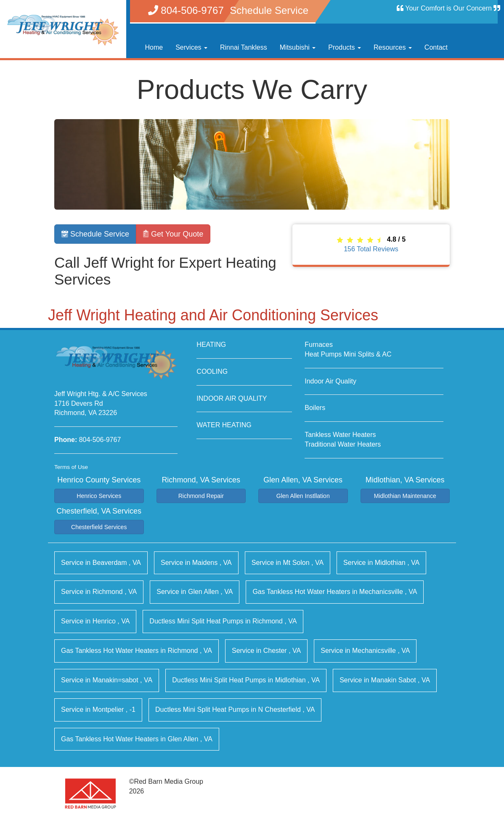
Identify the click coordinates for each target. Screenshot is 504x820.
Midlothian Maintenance (405, 496)
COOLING (212, 371)
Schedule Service (95, 234)
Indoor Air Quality (330, 381)
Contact (436, 47)
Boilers (315, 408)
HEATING (211, 345)
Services (191, 47)
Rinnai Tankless (244, 47)
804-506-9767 (100, 440)
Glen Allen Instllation (303, 496)
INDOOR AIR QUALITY (232, 398)
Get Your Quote (173, 234)
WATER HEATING (224, 425)
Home (154, 47)
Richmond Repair (201, 496)
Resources (393, 47)
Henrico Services (99, 496)
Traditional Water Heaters (343, 444)
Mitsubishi (298, 47)
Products (345, 47)
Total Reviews (371, 249)
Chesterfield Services (99, 527)
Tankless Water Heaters (340, 435)
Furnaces (319, 345)
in (101, 563)
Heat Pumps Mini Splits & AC (348, 354)
